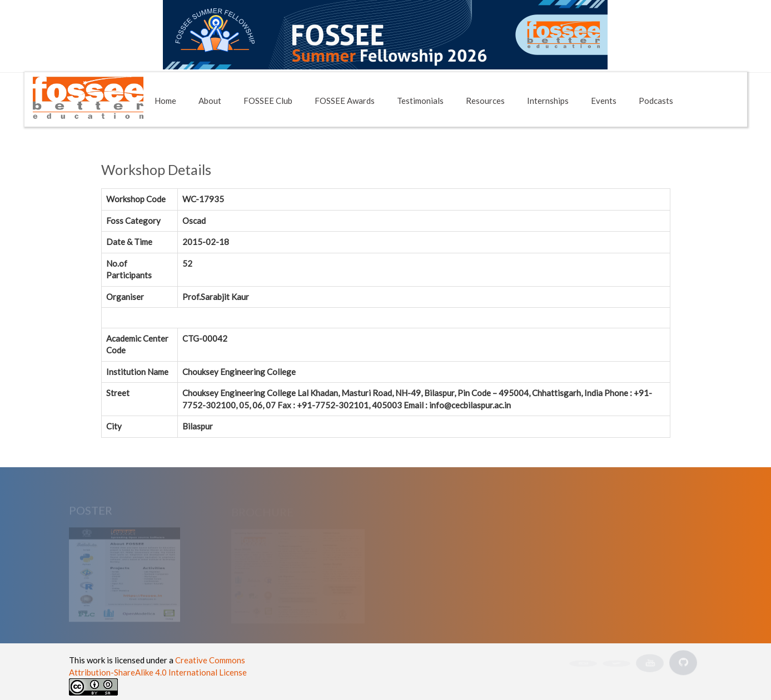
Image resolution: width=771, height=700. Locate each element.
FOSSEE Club (268, 101)
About (210, 101)
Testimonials (420, 101)
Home (165, 101)
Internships (548, 101)
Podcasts (656, 101)
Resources (485, 101)
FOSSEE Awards (345, 101)
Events (604, 101)
